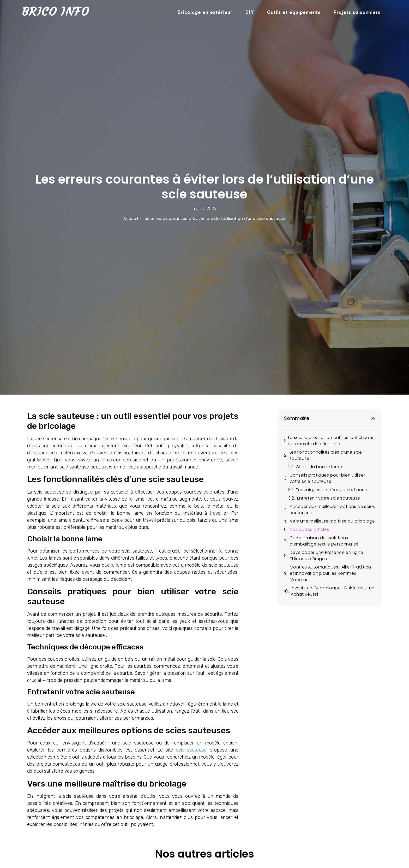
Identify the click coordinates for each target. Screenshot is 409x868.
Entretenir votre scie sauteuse (329, 498)
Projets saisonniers (357, 12)
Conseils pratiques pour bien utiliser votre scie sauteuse (327, 478)
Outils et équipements (294, 12)
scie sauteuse (191, 750)
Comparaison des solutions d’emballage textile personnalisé (324, 541)
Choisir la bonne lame (319, 467)
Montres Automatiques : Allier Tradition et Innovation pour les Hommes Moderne (330, 573)
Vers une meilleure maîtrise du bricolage (332, 521)
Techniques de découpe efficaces (333, 490)
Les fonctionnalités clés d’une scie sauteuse (326, 455)
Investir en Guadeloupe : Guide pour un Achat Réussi (333, 591)
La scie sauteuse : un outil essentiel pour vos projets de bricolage (331, 441)
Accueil (131, 218)
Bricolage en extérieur (205, 12)
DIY (250, 12)
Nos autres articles (309, 529)
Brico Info (55, 12)
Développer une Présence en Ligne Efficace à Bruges (327, 556)
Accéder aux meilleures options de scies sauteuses (332, 510)
